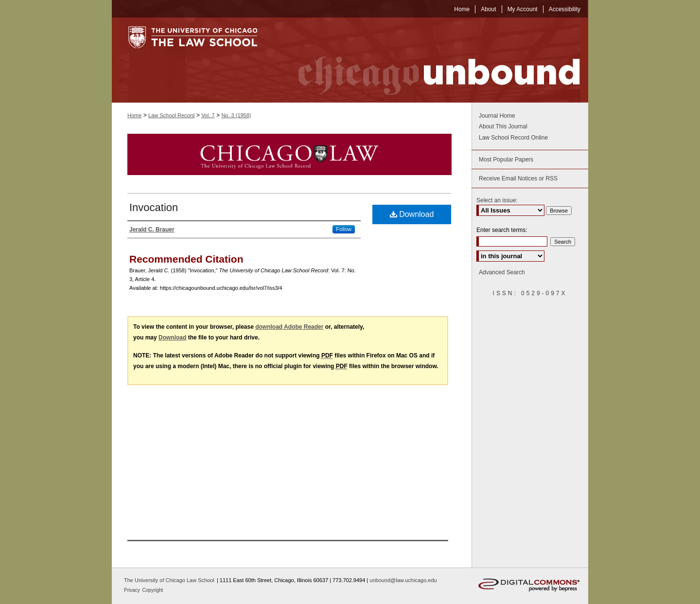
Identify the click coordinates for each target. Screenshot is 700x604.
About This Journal (503, 126)
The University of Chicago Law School (169, 580)
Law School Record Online (513, 138)
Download (412, 214)
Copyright (153, 590)
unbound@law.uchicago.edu (403, 580)
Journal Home (497, 116)
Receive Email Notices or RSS (518, 178)
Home (134, 115)
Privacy (133, 590)
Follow (344, 229)
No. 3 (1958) (236, 115)
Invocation (154, 207)
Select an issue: (497, 200)
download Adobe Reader (289, 327)
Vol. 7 (208, 115)
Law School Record (171, 115)
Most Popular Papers (506, 160)
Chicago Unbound (430, 60)
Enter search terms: (502, 230)
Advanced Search (502, 272)
